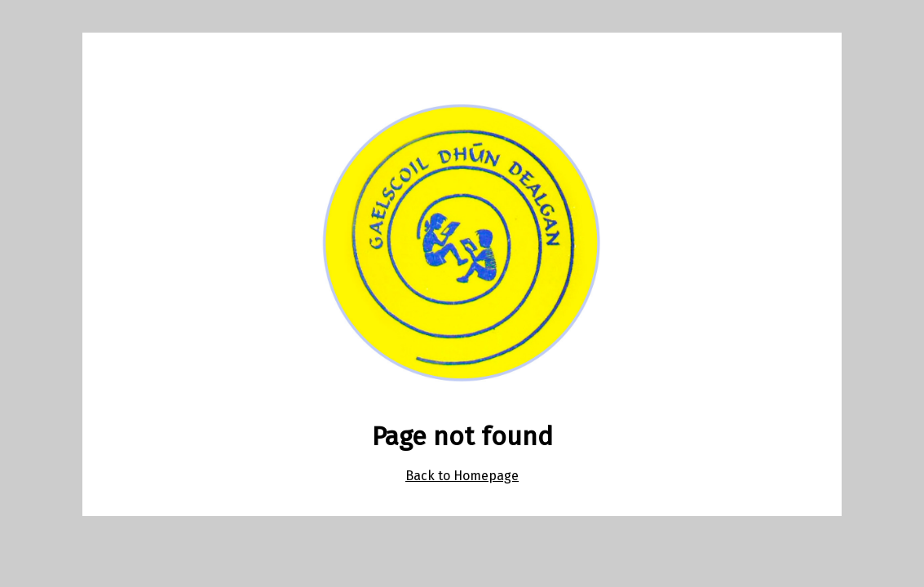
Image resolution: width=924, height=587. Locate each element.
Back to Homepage (462, 476)
